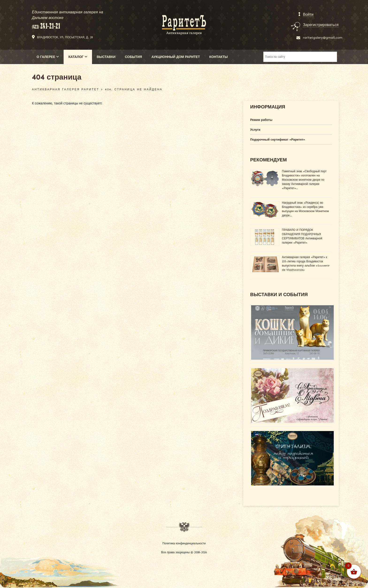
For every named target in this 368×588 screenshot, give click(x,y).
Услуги (255, 130)
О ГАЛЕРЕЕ (48, 57)
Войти (308, 14)
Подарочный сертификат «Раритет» (278, 139)
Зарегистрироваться (321, 25)
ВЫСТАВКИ (106, 57)
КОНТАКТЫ (218, 57)
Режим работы (261, 120)
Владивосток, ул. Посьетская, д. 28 (65, 37)
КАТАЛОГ (78, 57)
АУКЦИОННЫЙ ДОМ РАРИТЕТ (176, 57)
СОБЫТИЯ (133, 57)
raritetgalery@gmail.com (323, 38)
